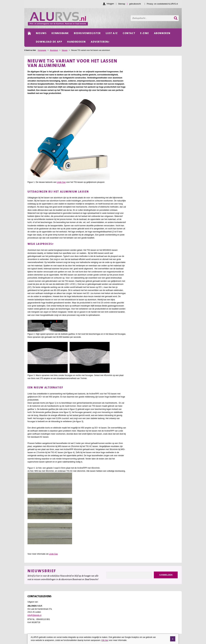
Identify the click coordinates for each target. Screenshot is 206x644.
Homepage (42, 50)
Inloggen (110, 4)
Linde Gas (61, 182)
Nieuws (65, 50)
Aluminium (54, 50)
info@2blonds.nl (34, 615)
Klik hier (105, 640)
